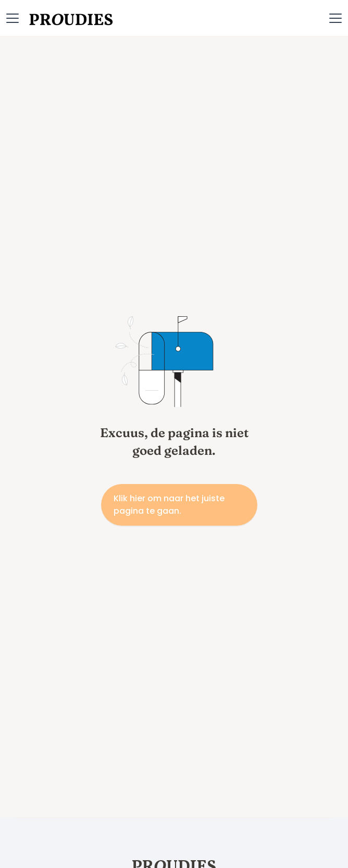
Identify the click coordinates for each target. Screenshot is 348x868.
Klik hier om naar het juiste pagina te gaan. (169, 505)
